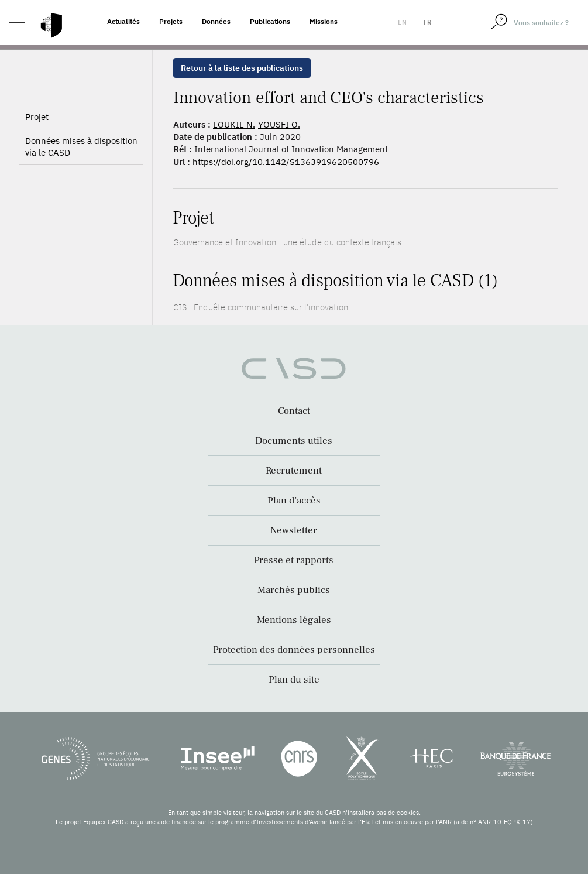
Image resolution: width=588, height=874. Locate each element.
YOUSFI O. (279, 124)
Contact (294, 411)
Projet (37, 147)
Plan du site (294, 680)
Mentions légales (294, 620)
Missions (324, 21)
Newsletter (294, 530)
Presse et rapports (294, 560)
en (402, 22)
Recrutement (294, 471)
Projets (171, 21)
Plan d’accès (294, 501)
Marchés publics (294, 590)
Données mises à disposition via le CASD (81, 177)
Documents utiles (294, 441)
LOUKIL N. (234, 124)
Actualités (123, 21)
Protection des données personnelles (294, 650)
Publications (270, 21)
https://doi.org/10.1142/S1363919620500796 (286, 162)
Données (216, 21)
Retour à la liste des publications (242, 68)
